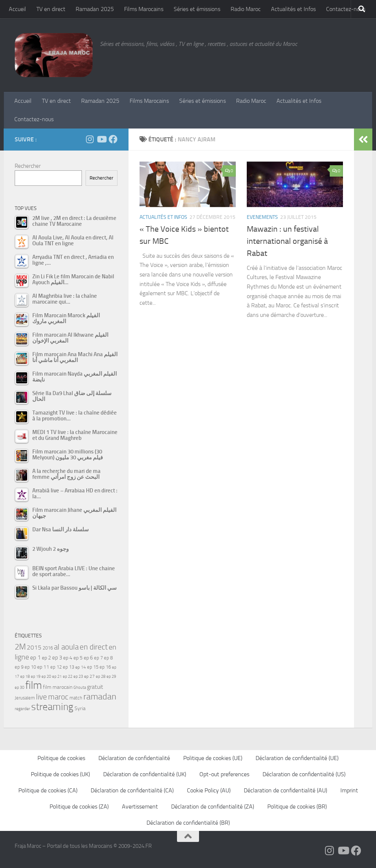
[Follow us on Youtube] (101, 139)
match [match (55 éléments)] (76, 698)
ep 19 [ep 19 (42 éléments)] (36, 677)
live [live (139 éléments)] (41, 697)
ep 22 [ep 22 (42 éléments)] (68, 677)
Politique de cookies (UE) (213, 758)
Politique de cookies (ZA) (79, 806)
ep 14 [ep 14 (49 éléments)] (81, 667)
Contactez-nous (346, 9)
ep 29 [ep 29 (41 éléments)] (111, 677)
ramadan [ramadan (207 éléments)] (100, 697)
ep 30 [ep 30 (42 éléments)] (19, 688)
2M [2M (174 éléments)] (20, 647)
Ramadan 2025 (95, 9)
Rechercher (28, 166)
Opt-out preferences (224, 774)
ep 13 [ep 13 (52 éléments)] (68, 667)
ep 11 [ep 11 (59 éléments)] (43, 667)
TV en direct (51, 9)
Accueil (17, 9)
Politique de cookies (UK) (60, 774)
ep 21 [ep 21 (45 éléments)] (57, 676)
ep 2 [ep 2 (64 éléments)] (46, 658)
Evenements (262, 217)
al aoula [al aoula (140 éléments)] (66, 647)
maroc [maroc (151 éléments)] (58, 697)
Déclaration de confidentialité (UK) (145, 774)
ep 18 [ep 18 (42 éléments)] (25, 677)
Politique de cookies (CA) (48, 790)
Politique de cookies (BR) (297, 806)
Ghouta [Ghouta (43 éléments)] (80, 688)
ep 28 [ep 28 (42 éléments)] (101, 677)
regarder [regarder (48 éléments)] (22, 709)
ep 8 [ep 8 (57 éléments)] (108, 658)
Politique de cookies (61, 758)
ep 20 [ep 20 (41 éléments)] (46, 677)
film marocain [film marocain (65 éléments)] (58, 687)
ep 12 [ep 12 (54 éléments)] (56, 667)
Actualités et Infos (293, 9)
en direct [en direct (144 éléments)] (94, 647)
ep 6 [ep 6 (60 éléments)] (88, 658)
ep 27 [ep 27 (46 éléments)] (89, 676)
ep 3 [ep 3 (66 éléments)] (57, 658)
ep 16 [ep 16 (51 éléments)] (105, 667)
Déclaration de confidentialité (134, 758)
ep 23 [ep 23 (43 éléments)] (78, 677)
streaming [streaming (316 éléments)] (52, 707)
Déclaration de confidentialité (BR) (188, 823)
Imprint (349, 790)
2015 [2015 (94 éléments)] (34, 647)
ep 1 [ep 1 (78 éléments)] (35, 657)
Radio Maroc (246, 9)
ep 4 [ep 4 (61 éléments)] (68, 658)
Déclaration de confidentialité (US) (304, 774)
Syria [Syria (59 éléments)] (80, 708)
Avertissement (140, 806)
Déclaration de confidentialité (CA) (132, 790)
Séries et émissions (197, 9)
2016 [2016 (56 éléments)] (48, 648)
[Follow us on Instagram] (90, 139)
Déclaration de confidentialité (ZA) (213, 806)
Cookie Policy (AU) (209, 790)
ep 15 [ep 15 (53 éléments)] (93, 667)
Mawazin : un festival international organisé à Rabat (287, 241)
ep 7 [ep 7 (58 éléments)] (98, 658)
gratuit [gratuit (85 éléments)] (95, 687)
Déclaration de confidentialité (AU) (285, 790)
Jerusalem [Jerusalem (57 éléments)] (25, 698)
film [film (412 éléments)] (34, 685)
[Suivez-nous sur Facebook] (113, 139)
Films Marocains (144, 9)
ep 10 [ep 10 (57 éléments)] (30, 667)
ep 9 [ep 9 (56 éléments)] (19, 667)
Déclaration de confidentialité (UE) (297, 758)
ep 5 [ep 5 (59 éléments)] (78, 658)
